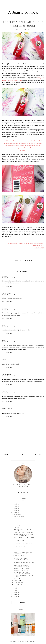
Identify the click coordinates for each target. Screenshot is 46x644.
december (18, 514)
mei (15, 528)
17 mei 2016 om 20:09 (9, 342)
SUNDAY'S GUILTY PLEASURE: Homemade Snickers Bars (23, 543)
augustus (17, 522)
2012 (15, 593)
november (18, 516)
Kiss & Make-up (7, 374)
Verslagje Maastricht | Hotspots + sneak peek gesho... (22, 560)
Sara (3, 340)
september (18, 520)
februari (17, 583)
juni (16, 526)
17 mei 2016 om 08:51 (9, 278)
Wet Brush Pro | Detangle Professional (22, 540)
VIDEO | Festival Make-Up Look (24, 537)
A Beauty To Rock (23, 12)
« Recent (6, 455)
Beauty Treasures (7, 408)
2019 (15, 507)
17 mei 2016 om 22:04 (9, 361)
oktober (17, 518)
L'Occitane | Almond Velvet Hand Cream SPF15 (23, 546)
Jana (4, 325)
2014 (15, 589)
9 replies (18, 261)
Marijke (4, 359)
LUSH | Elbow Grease (20, 551)
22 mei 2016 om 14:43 (9, 410)
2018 (15, 509)
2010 (15, 597)
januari (17, 584)
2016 (15, 513)
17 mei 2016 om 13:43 (9, 295)
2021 (15, 503)
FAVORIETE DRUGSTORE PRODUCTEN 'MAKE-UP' (21, 566)
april (16, 579)
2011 (15, 595)
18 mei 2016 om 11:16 (9, 376)
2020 (15, 505)
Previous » (39, 455)
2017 (15, 511)
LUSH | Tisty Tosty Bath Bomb (23, 532)
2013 (15, 591)
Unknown (5, 276)
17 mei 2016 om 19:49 (9, 327)
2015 (15, 587)
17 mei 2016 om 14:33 (9, 310)
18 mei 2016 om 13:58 (9, 393)
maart (16, 581)
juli (16, 524)
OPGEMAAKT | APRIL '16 (21, 570)
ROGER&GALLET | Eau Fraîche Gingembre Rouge (23, 553)
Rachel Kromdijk (7, 293)
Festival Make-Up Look (21, 569)
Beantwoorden (7, 286)
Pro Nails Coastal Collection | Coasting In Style (24, 535)
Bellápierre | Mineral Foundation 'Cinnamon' (22, 573)
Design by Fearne (30, 642)
